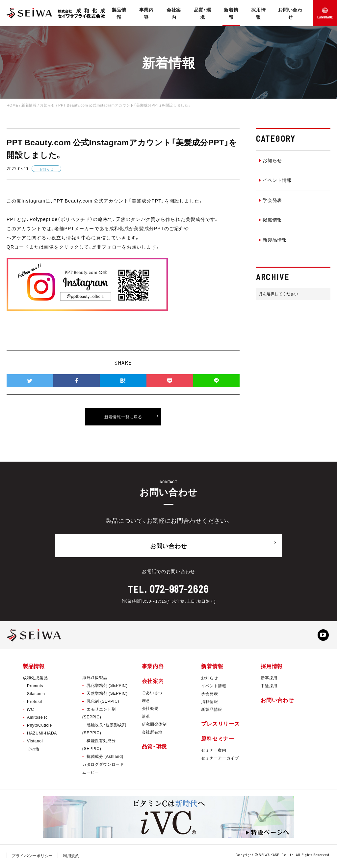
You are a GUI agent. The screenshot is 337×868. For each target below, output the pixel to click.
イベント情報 (276, 180)
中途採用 (269, 687)
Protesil (35, 703)
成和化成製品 (35, 680)
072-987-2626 (179, 587)
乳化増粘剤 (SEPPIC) (107, 687)
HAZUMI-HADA (42, 735)
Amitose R (37, 719)
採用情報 (258, 13)
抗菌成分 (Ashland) (105, 758)
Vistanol (35, 743)
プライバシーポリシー (32, 857)
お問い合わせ (290, 13)
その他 (33, 751)
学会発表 (271, 200)
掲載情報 (271, 220)
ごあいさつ (152, 694)
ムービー (91, 774)
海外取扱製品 (95, 679)
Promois (35, 687)
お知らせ (271, 160)
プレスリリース (220, 725)
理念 (146, 702)
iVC (30, 711)
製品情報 (119, 13)
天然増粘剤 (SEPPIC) (107, 695)
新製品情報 (273, 240)
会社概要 (150, 710)
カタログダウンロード (103, 766)
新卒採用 (269, 680)
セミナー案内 (214, 752)
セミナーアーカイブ (220, 760)
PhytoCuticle (39, 727)
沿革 (146, 718)
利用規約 (72, 857)
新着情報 (231, 13)
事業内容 (146, 13)
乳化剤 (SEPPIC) (103, 703)
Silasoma (36, 695)
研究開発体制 (154, 726)
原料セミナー (218, 740)
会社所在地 (152, 734)
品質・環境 (203, 13)
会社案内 (174, 13)
